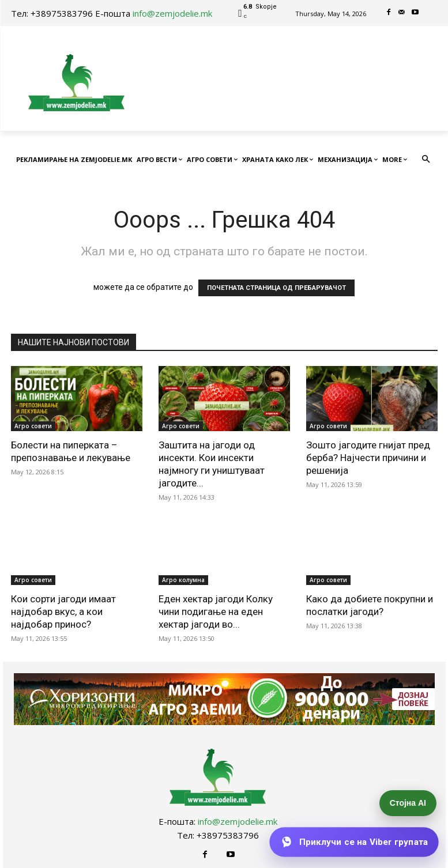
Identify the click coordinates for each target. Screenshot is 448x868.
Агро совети (33, 426)
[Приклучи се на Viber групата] (354, 842)
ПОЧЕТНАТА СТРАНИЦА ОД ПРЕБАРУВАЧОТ (276, 288)
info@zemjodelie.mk (172, 13)
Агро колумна (183, 580)
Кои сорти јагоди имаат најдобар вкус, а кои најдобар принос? (63, 612)
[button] (426, 160)
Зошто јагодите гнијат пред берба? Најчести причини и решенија (368, 458)
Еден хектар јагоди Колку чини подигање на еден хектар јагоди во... (216, 612)
